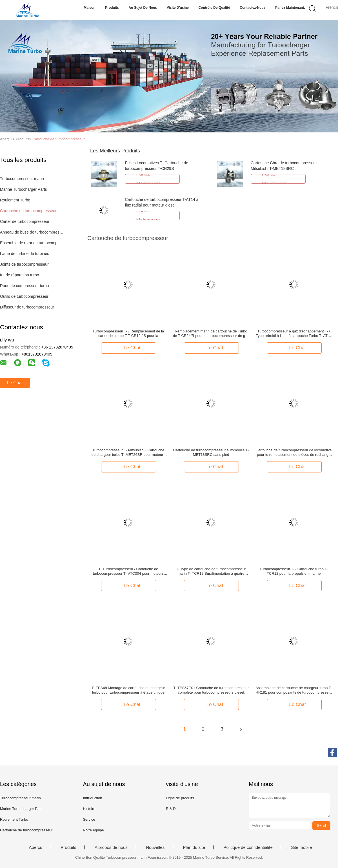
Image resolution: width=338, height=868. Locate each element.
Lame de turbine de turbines (25, 254)
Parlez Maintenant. (290, 8)
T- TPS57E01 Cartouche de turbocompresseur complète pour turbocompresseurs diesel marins (211, 690)
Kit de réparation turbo (20, 275)
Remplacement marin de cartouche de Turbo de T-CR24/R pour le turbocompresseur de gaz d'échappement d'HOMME (211, 334)
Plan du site (194, 847)
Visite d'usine (178, 8)
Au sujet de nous (143, 8)
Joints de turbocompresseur (24, 264)
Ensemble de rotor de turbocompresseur (32, 243)
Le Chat (15, 383)
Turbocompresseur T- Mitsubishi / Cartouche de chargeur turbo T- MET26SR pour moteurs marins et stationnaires (128, 452)
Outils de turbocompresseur (24, 296)
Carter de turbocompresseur (25, 221)
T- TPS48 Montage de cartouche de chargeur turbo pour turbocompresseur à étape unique (128, 690)
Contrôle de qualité (214, 8)
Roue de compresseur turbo (25, 286)
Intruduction (92, 798)
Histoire (89, 809)
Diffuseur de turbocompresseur (27, 307)
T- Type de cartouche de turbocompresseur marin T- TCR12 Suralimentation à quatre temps (211, 571)
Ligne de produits (180, 798)
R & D (171, 809)
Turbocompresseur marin (22, 179)
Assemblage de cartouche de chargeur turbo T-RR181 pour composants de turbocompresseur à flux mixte (294, 690)
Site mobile (301, 847)
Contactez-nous (253, 8)
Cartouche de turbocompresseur (59, 139)
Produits (112, 8)
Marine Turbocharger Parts (24, 189)
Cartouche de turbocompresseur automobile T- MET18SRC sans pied (211, 452)
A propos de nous (111, 847)
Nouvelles (155, 847)
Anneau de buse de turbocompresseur (32, 232)
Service (89, 819)
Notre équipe (93, 830)
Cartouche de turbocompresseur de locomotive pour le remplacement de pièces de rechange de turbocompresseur (294, 452)
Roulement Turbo (15, 200)
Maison (89, 8)
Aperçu (36, 847)
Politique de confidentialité (248, 847)
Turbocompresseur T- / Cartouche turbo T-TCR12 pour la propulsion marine (294, 571)
